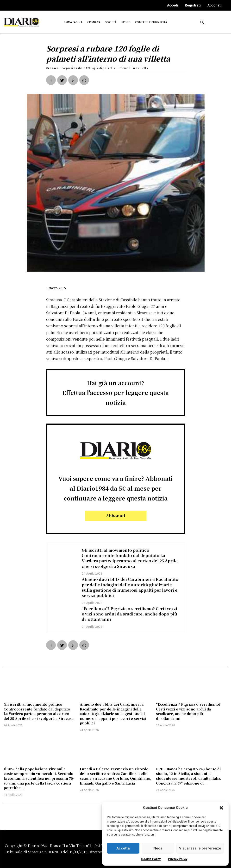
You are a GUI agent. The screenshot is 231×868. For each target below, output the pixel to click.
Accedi (173, 5)
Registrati (193, 5)
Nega (158, 848)
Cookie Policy (151, 859)
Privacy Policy (178, 859)
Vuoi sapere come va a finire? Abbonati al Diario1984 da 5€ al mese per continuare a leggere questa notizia (115, 488)
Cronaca (52, 68)
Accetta (123, 848)
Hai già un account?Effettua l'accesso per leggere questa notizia (115, 393)
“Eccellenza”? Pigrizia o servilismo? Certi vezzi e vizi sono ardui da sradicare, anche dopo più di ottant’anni (129, 614)
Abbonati (215, 5)
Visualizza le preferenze (200, 848)
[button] (221, 808)
